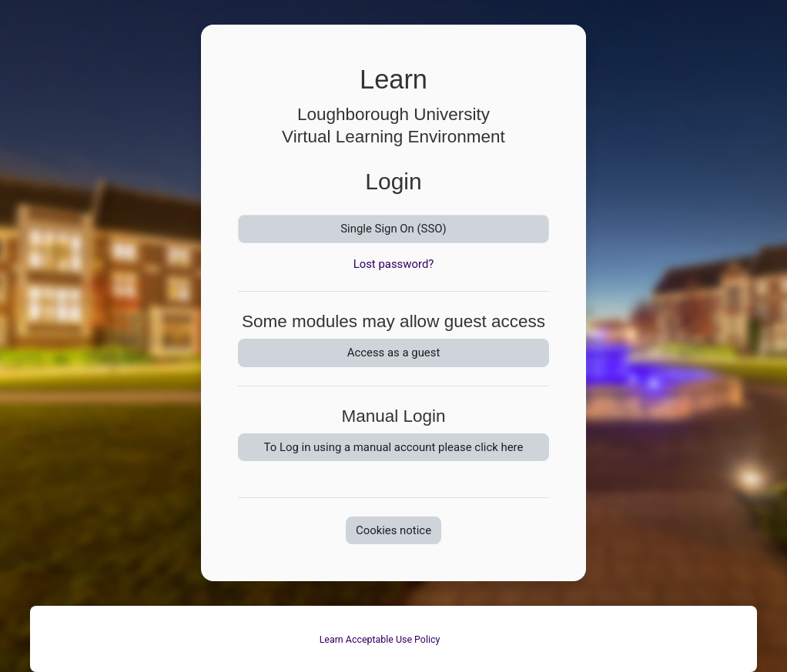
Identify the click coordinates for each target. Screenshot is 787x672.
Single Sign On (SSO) (393, 229)
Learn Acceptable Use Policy (380, 639)
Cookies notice (393, 530)
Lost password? (394, 264)
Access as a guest (394, 353)
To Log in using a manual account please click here (394, 447)
